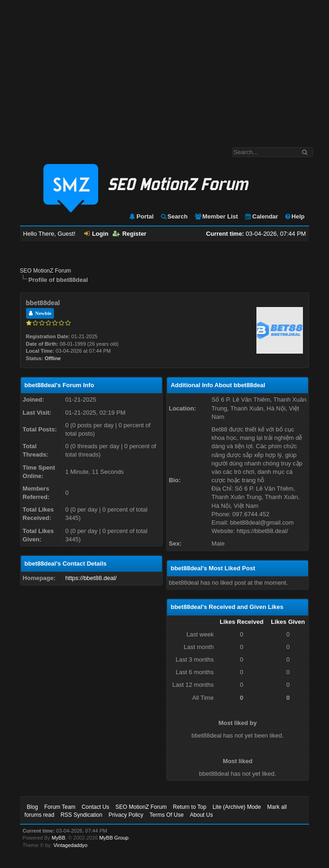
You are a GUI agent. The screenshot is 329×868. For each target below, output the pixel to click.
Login (96, 234)
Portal (141, 216)
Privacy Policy (126, 815)
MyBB (58, 838)
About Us (201, 815)
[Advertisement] (164, 69)
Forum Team (60, 807)
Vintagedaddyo (70, 845)
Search (174, 216)
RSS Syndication (81, 815)
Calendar (261, 216)
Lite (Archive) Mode (237, 807)
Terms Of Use (166, 815)
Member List (216, 216)
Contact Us (95, 807)
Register (130, 234)
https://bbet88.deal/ (91, 578)
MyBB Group (114, 838)
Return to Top (189, 807)
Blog (33, 807)
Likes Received (242, 622)
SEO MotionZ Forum (46, 271)
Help (294, 216)
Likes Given (288, 622)
